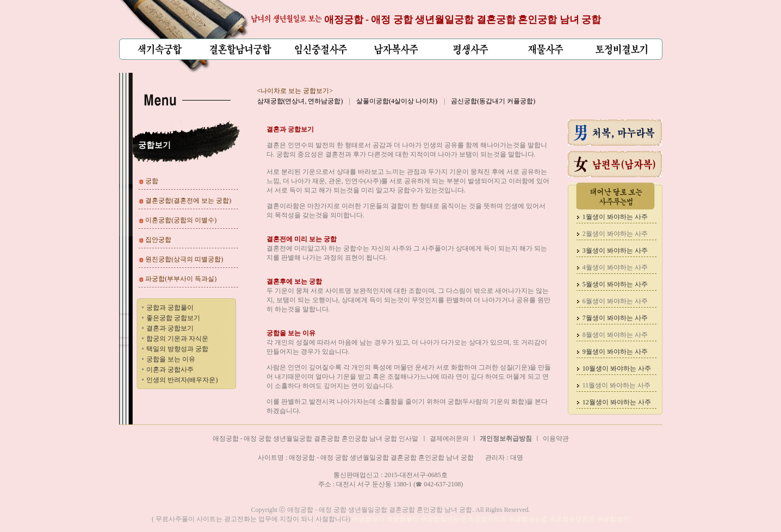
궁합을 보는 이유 (171, 359)
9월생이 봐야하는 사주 (615, 352)
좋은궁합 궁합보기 (173, 318)
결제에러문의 (449, 439)
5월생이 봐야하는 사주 (615, 284)
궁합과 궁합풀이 (170, 308)
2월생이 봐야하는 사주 (615, 234)
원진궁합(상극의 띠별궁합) (184, 259)
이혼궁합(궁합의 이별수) (181, 220)
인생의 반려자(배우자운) (182, 380)
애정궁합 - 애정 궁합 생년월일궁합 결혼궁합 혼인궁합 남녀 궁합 (463, 20)
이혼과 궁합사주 (170, 370)
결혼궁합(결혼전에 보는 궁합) (188, 201)
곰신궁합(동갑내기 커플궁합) (493, 101)
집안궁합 (158, 240)
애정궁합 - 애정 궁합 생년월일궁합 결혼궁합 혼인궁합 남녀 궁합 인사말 (316, 439)
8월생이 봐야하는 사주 (615, 335)
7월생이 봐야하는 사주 (615, 318)
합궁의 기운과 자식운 (177, 339)
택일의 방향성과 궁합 (177, 349)
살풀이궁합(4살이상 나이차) (397, 101)
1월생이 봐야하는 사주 (615, 217)
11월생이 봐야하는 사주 (617, 385)
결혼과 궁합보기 (170, 328)
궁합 (152, 181)
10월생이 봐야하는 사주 (617, 368)
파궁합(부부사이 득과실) (181, 279)
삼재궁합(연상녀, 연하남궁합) (300, 101)
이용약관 (556, 439)
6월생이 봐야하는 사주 (615, 301)
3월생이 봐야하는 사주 (615, 251)
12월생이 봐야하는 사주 (617, 402)
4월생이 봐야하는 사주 (615, 267)
